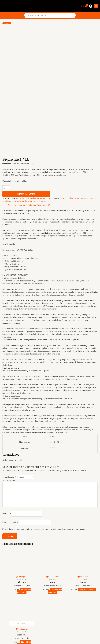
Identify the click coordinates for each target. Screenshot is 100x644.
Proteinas (43, 132)
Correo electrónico (11, 453)
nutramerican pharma (86, 129)
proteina (21, 132)
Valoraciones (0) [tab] (43, 136)
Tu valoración (9, 411)
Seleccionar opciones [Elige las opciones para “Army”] (55, 522)
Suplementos (45, 129)
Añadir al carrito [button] (85, 522)
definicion (72, 129)
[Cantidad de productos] (6, 119)
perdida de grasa (9, 132)
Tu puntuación (9, 408)
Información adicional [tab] (27, 136)
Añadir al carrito (26, 125)
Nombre (7, 444)
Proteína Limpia (32, 132)
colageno (63, 129)
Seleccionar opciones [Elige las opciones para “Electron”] (24, 522)
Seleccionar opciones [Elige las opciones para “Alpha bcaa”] (24, 574)
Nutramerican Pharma (29, 129)
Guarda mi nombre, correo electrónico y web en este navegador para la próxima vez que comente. (45, 460)
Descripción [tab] (13, 136)
